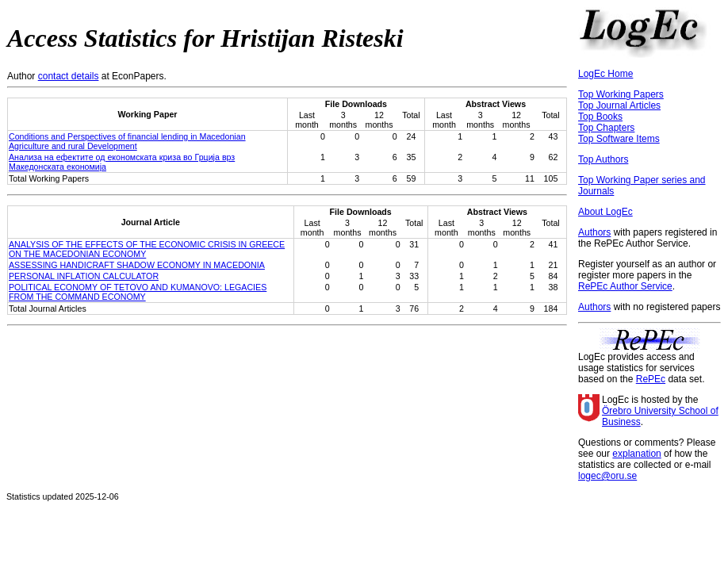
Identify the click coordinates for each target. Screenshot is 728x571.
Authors (594, 232)
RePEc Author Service (625, 286)
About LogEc (605, 212)
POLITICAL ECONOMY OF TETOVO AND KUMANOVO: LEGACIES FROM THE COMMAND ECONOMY (138, 292)
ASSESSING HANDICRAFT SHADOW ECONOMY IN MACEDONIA (137, 265)
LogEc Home (605, 74)
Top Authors (603, 159)
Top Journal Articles (619, 105)
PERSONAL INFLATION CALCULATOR (84, 276)
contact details (69, 76)
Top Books (600, 117)
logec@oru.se (607, 476)
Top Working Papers (621, 94)
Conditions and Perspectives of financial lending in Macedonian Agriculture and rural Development (127, 141)
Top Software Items (619, 139)
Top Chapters (606, 128)
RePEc (651, 379)
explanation (636, 454)
